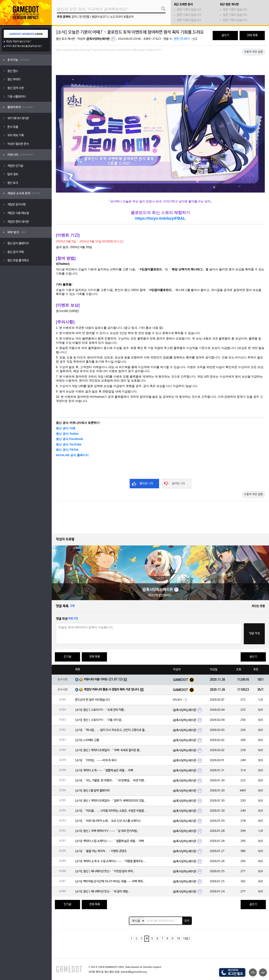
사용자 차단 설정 (253, 52)
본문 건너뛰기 (182, 39)
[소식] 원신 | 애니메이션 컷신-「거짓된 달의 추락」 (105, 871)
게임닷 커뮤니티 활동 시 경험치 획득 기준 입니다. (112, 690)
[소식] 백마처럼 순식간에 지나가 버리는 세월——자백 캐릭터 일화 (111, 882)
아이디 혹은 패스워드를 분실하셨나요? (24, 46)
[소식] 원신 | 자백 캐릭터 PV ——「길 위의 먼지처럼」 (107, 831)
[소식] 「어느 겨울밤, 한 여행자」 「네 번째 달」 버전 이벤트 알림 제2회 (111, 781)
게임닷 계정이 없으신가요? (19, 42)
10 (178, 939)
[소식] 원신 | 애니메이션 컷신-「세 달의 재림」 (103, 892)
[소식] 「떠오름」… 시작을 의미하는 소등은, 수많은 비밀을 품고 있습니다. (111, 811)
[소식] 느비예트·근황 (87, 740)
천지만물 (84, 17)
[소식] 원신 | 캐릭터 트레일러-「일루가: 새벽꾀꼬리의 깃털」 (111, 801)
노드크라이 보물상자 (122, 17)
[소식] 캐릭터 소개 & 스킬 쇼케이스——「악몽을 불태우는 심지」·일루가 (111, 861)
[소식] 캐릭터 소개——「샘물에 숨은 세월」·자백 (104, 771)
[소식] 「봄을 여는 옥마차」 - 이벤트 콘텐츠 (101, 851)
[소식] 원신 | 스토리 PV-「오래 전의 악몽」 (101, 710)
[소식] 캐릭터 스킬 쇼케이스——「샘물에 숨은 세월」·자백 (109, 841)
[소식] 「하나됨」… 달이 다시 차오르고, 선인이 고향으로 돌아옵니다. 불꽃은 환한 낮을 (111, 730)
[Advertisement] (160, 65)
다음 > (187, 939)
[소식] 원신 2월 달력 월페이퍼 (92, 791)
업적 (74, 17)
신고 (195, 39)
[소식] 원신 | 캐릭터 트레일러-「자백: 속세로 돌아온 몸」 (109, 750)
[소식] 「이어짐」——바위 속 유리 (96, 760)
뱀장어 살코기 (100, 17)
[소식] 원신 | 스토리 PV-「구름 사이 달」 (100, 720)
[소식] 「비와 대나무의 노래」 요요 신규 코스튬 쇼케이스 (108, 821)
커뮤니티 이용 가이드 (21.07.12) (103, 680)
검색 (187, 921)
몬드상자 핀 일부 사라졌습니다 (92, 700)
